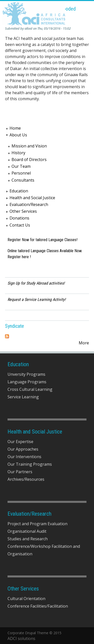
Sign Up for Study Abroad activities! (36, 283)
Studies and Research (28, 539)
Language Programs (27, 382)
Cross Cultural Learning (30, 389)
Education (19, 191)
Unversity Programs (26, 374)
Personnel (21, 173)
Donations (19, 218)
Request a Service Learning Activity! (37, 300)
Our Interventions (24, 457)
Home (15, 128)
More (84, 343)
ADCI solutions (21, 638)
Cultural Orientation (26, 599)
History (18, 153)
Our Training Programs (30, 464)
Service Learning (23, 397)
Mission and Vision (29, 146)
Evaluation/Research (29, 204)
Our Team (21, 166)
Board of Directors (29, 159)
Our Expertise (20, 442)
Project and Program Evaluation (37, 524)
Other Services (23, 211)
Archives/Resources (26, 479)
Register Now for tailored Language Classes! (42, 240)
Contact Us (20, 225)
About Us (18, 135)
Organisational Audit (27, 531)
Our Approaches (23, 449)
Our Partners (20, 472)
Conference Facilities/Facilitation (38, 606)
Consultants (23, 180)
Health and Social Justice (32, 198)
